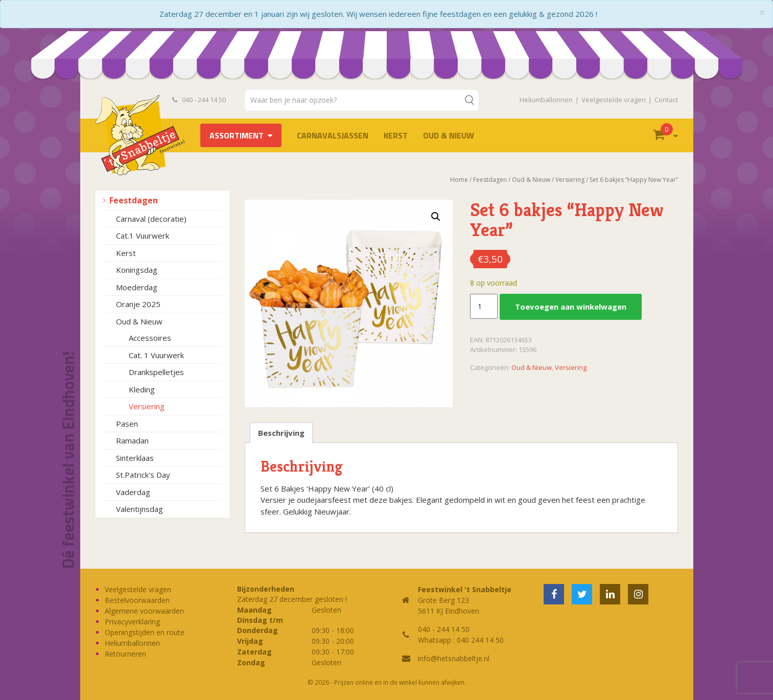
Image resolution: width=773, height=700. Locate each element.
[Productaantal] (484, 307)
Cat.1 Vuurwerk (143, 236)
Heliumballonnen (546, 100)
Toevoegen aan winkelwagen (571, 307)
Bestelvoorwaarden (137, 600)
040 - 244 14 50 (199, 100)
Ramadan (132, 440)
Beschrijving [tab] (281, 433)
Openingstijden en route (145, 632)
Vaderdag (133, 492)
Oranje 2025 (138, 304)
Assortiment (237, 135)
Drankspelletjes (156, 372)
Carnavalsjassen (333, 135)
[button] (436, 217)
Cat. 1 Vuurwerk (156, 355)
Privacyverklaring (132, 622)
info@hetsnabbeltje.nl (454, 658)
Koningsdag (137, 270)
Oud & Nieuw (449, 135)
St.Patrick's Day (143, 475)
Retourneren (125, 654)
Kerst (396, 135)
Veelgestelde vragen (614, 100)
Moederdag (137, 287)
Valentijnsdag (139, 509)
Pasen (127, 424)
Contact (666, 100)
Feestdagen (134, 200)
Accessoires (150, 338)
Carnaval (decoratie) (151, 219)
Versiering (147, 406)
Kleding (142, 389)
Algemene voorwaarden (144, 611)
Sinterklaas (135, 458)
